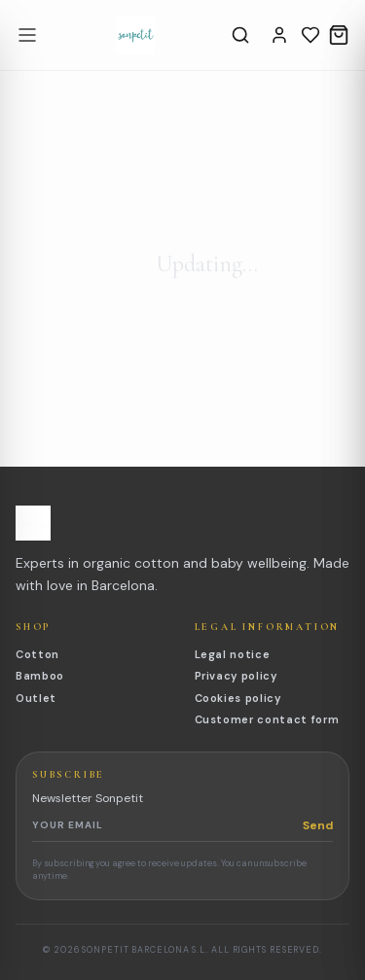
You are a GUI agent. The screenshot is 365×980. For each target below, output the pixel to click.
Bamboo (40, 676)
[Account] (279, 35)
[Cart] (339, 35)
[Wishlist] (310, 35)
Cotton (37, 654)
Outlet (36, 698)
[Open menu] (27, 35)
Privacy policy (236, 676)
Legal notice (233, 654)
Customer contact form (267, 719)
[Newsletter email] (167, 825)
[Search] (240, 35)
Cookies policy (238, 698)
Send (318, 825)
